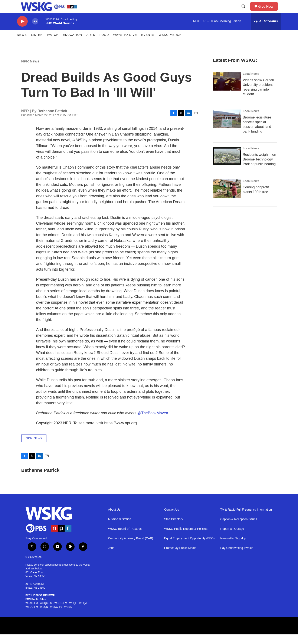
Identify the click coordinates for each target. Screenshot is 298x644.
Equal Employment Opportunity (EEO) (189, 548)
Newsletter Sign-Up (233, 548)
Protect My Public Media (180, 558)
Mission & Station (120, 529)
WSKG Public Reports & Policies (186, 538)
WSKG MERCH (170, 44)
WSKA (68, 617)
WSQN (44, 617)
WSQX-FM (46, 613)
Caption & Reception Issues (239, 529)
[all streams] (266, 31)
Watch (53, 44)
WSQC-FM (32, 617)
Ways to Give (125, 44)
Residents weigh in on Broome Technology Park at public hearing (260, 169)
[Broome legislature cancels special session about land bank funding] (227, 128)
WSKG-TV (56, 617)
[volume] (35, 31)
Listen (37, 44)
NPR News (30, 71)
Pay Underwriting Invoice (237, 558)
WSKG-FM (32, 613)
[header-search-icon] (245, 11)
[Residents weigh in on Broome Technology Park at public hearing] (227, 166)
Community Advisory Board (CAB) (131, 548)
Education (72, 44)
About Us (114, 519)
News (22, 44)
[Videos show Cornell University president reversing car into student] (227, 91)
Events (148, 44)
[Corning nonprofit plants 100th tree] (227, 198)
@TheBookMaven (153, 423)
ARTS (91, 44)
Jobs (111, 558)
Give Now (268, 11)
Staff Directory (174, 529)
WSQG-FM (61, 613)
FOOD (104, 44)
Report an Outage (232, 538)
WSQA (83, 613)
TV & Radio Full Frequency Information (246, 519)
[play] (22, 31)
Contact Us (172, 519)
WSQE (73, 613)
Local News (251, 83)
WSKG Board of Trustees (125, 538)
